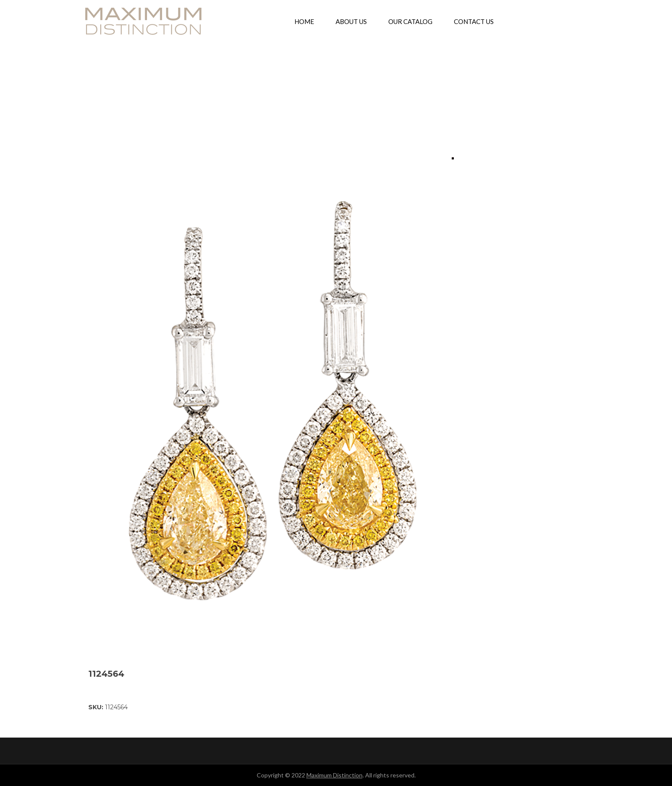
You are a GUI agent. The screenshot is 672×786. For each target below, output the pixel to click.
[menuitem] (304, 21)
